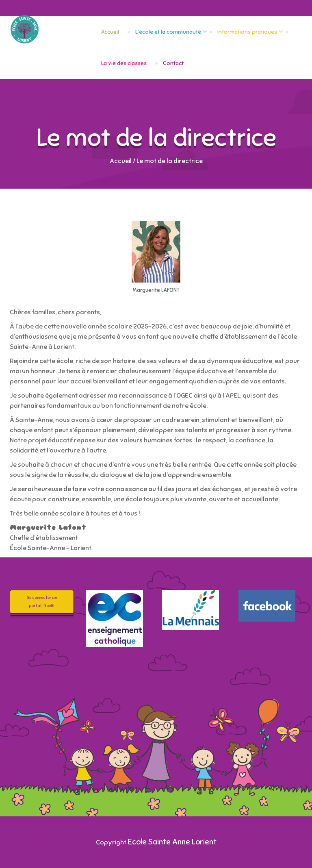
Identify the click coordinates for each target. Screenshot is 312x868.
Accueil (110, 32)
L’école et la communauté (168, 32)
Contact (173, 63)
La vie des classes (124, 63)
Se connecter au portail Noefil (42, 602)
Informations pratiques (247, 32)
